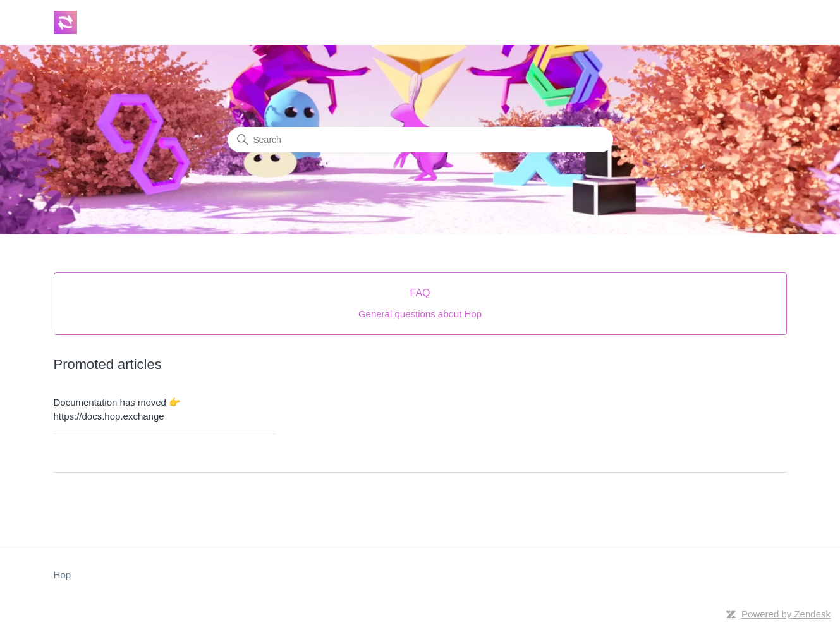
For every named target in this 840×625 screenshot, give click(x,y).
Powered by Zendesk (786, 614)
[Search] (420, 140)
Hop (63, 575)
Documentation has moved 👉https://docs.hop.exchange (118, 410)
